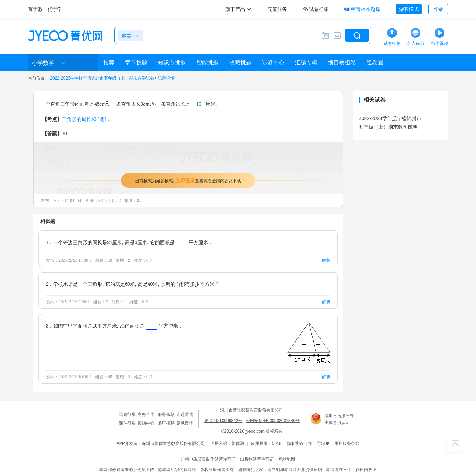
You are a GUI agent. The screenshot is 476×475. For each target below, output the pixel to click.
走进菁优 (185, 414)
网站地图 (287, 459)
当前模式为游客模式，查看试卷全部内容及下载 (188, 180)
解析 (326, 260)
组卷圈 (375, 63)
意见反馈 (185, 423)
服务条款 (166, 414)
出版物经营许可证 (257, 459)
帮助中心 (146, 423)
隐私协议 (295, 443)
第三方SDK (319, 443)
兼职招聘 (166, 423)
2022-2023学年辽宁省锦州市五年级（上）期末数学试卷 (102, 78)
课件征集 (127, 423)
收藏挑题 (240, 63)
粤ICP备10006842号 (223, 421)
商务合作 (146, 414)
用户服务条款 (347, 443)
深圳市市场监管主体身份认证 (339, 419)
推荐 (109, 63)
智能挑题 (208, 63)
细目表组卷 (342, 63)
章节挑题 (136, 63)
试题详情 (166, 78)
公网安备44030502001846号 (272, 421)
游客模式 (409, 9)
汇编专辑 (306, 63)
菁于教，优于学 (45, 9)
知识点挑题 (172, 63)
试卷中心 (273, 63)
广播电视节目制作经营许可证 (208, 459)
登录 (438, 9)
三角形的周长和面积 (84, 119)
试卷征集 (127, 414)
